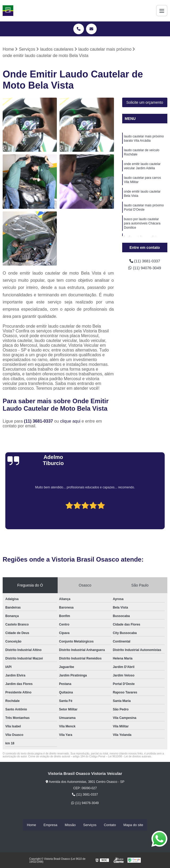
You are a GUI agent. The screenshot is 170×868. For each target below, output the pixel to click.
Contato (110, 825)
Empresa (50, 825)
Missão (70, 825)
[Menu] (162, 11)
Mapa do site (133, 825)
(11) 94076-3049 (145, 269)
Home (31, 825)
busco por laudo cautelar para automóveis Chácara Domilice (142, 231)
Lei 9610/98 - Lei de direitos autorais (130, 757)
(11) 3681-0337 (39, 422)
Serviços (90, 825)
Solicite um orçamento (145, 103)
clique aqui (70, 422)
